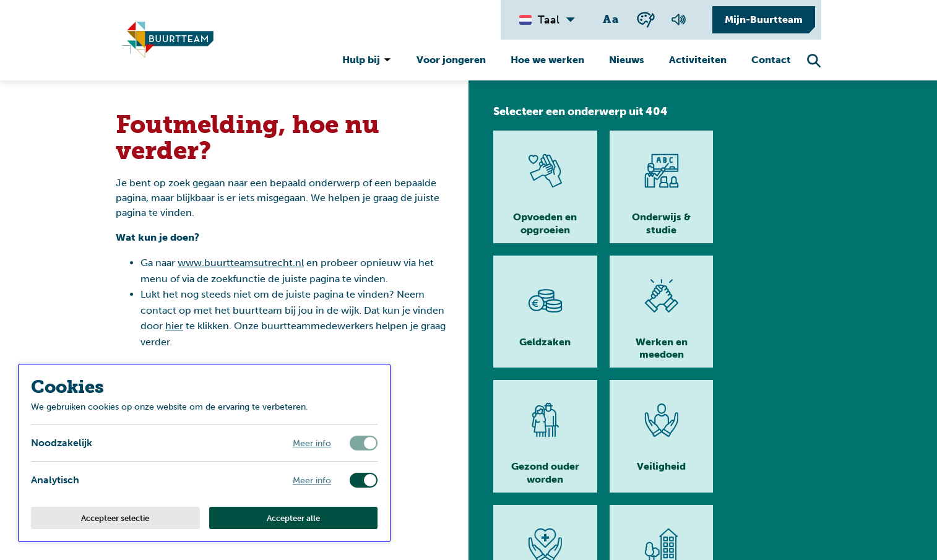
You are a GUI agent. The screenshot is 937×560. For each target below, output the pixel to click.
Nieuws (627, 60)
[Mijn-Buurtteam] (761, 20)
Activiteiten (698, 60)
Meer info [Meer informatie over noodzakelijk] (312, 443)
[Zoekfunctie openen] (814, 61)
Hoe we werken (547, 60)
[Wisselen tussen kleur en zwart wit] (646, 19)
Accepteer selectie (115, 518)
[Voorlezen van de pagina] (678, 20)
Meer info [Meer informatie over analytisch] (312, 480)
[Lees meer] (544, 187)
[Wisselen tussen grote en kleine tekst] (611, 20)
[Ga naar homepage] (783, 535)
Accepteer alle (293, 518)
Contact (771, 60)
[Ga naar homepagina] (168, 40)
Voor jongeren (451, 60)
